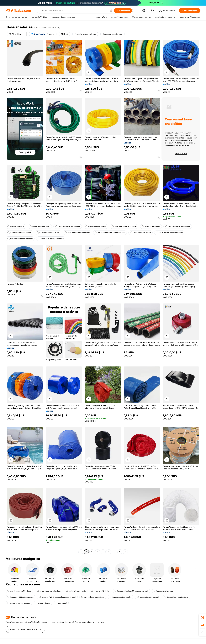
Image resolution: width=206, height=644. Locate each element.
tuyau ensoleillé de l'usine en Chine (110, 233)
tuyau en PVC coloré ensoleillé (169, 233)
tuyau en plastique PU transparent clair (131, 591)
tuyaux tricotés (43, 603)
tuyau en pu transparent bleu (51, 239)
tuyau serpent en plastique (49, 591)
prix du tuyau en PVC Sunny (19, 591)
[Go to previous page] (81, 552)
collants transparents (76, 591)
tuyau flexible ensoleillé (96, 226)
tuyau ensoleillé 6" (16, 226)
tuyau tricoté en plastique (93, 597)
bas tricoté (61, 603)
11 (120, 552)
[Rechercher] (123, 11)
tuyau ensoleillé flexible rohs (77, 233)
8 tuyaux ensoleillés (151, 226)
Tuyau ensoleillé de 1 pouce (19, 233)
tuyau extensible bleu (163, 591)
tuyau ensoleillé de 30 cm (48, 233)
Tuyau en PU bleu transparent (20, 597)
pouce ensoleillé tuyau (40, 226)
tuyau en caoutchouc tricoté (20, 239)
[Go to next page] (125, 552)
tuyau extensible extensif (148, 597)
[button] (111, 11)
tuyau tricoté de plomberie (176, 597)
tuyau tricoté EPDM (100, 591)
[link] (202, 618)
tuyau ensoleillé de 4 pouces (68, 226)
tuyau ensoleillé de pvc (140, 233)
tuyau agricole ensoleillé (121, 597)
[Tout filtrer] (15, 34)
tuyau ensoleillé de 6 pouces (178, 226)
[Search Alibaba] (73, 11)
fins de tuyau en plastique (19, 603)
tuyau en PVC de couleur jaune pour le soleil (57, 597)
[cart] (153, 11)
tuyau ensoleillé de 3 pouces (124, 226)
